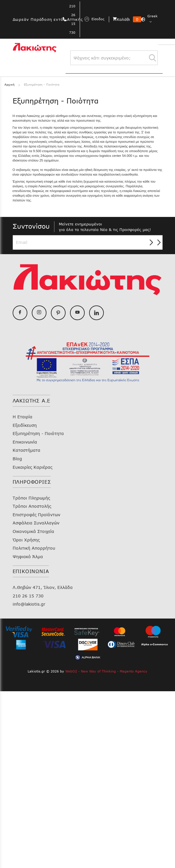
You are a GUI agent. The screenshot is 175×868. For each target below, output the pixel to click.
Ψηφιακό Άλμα (28, 557)
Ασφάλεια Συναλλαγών (36, 523)
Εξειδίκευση (25, 425)
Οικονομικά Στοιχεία (33, 531)
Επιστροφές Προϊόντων (36, 515)
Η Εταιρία (22, 417)
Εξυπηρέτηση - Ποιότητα (38, 433)
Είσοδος (94, 19)
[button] (153, 19)
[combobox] (114, 58)
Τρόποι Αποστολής (32, 506)
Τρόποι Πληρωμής (31, 498)
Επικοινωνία (25, 442)
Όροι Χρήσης (26, 540)
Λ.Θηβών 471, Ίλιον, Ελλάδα (43, 587)
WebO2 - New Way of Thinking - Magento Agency (106, 671)
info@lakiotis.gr (29, 604)
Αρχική (10, 84)
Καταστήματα (26, 450)
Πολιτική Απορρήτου (34, 548)
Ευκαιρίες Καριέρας (32, 467)
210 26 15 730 (28, 596)
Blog (17, 459)
